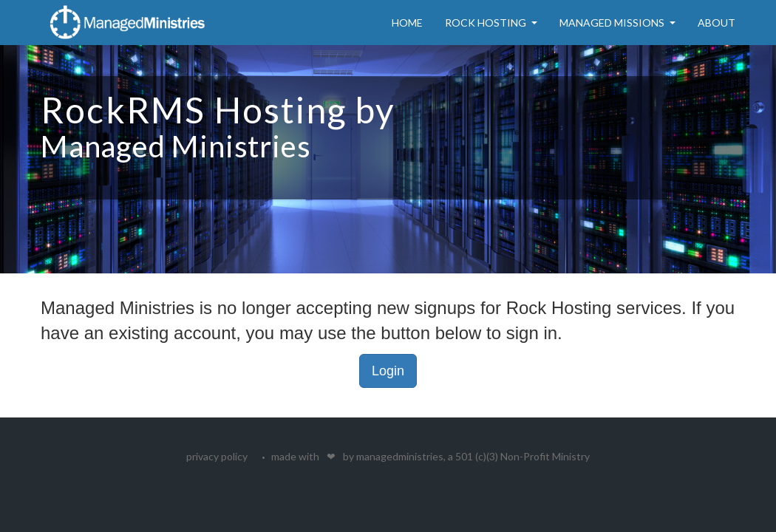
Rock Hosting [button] (491, 23)
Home (407, 23)
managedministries (400, 456)
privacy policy (217, 456)
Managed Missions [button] (617, 23)
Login (388, 371)
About (717, 23)
